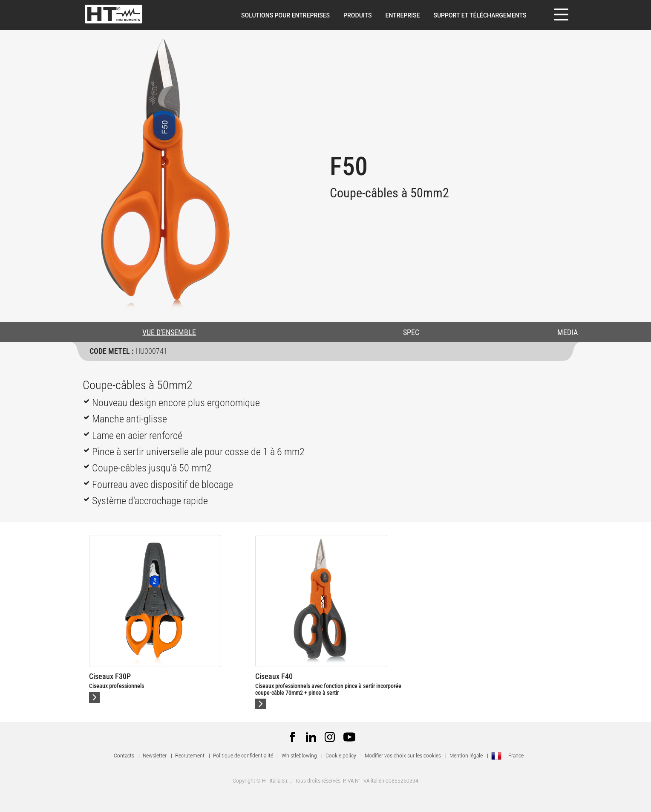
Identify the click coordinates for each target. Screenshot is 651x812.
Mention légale (466, 756)
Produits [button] (357, 15)
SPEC (411, 332)
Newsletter (155, 756)
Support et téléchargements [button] (480, 15)
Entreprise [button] (402, 15)
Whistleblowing (299, 756)
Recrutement (190, 756)
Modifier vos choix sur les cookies (403, 756)
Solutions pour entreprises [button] (285, 15)
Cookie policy (341, 756)
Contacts (124, 756)
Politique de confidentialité (243, 756)
